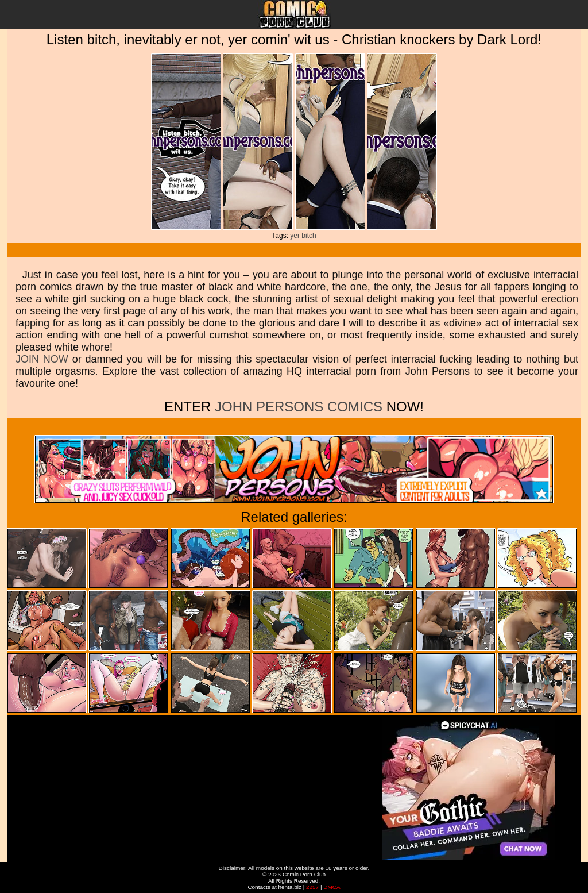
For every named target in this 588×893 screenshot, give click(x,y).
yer (295, 236)
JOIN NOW (42, 359)
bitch (309, 236)
